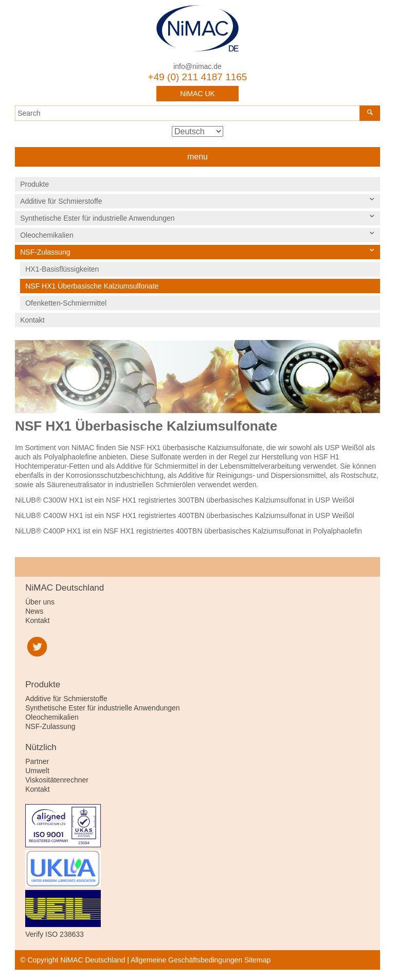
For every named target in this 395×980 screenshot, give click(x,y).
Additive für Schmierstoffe (61, 201)
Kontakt (32, 320)
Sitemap (257, 960)
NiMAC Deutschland (197, 28)
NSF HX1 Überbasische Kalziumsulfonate (92, 286)
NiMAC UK (197, 94)
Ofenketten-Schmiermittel (66, 303)
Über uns (40, 602)
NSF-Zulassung (45, 252)
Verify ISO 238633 (55, 934)
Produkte (34, 184)
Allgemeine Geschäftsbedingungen (186, 960)
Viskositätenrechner (57, 780)
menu (197, 157)
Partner (37, 761)
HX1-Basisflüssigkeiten (62, 269)
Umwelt (37, 771)
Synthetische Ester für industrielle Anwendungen (97, 218)
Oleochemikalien (47, 235)
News (34, 611)
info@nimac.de (197, 66)
